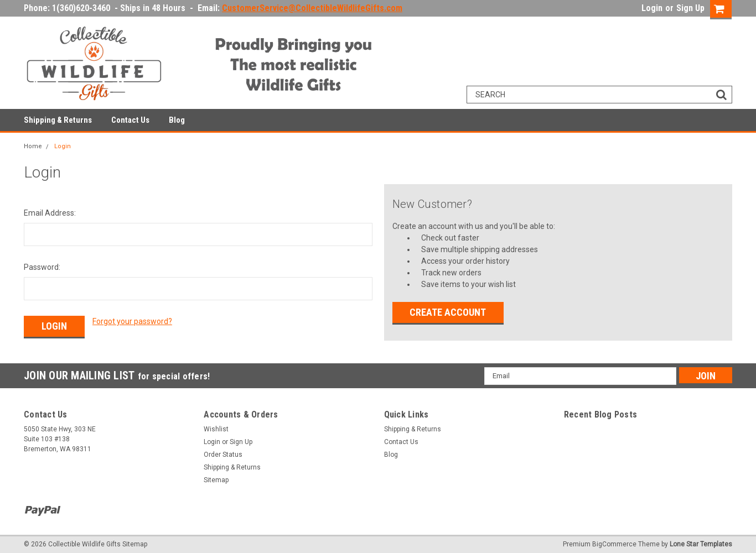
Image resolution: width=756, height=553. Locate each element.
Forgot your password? (132, 321)
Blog (177, 120)
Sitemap (216, 477)
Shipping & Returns (58, 120)
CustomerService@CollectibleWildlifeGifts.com (312, 8)
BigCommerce (614, 542)
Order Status (223, 452)
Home (33, 146)
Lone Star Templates (701, 542)
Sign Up (690, 8)
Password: (42, 267)
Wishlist (216, 426)
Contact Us (130, 120)
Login (652, 8)
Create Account (448, 312)
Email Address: (50, 213)
